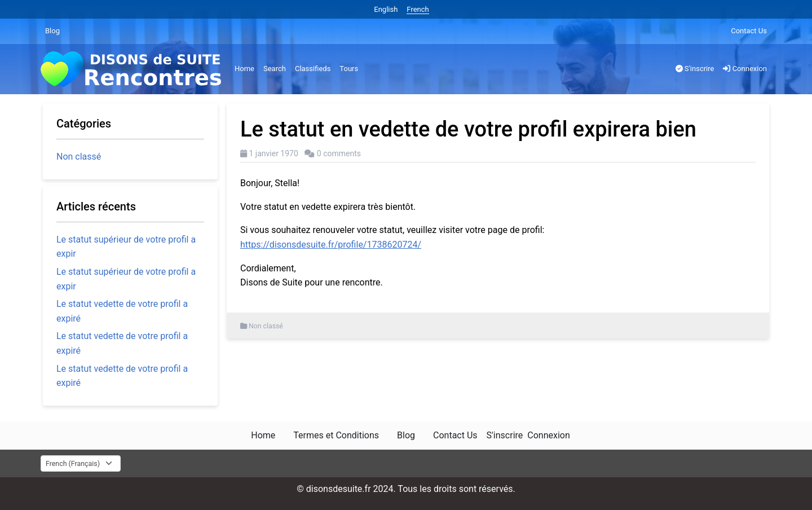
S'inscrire (695, 69)
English (386, 9)
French (418, 9)
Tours (349, 69)
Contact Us (749, 31)
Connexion (745, 69)
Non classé (266, 326)
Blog (52, 31)
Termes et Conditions (336, 435)
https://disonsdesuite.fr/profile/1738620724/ (331, 245)
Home (244, 69)
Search (275, 69)
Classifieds (313, 69)
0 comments (339, 153)
